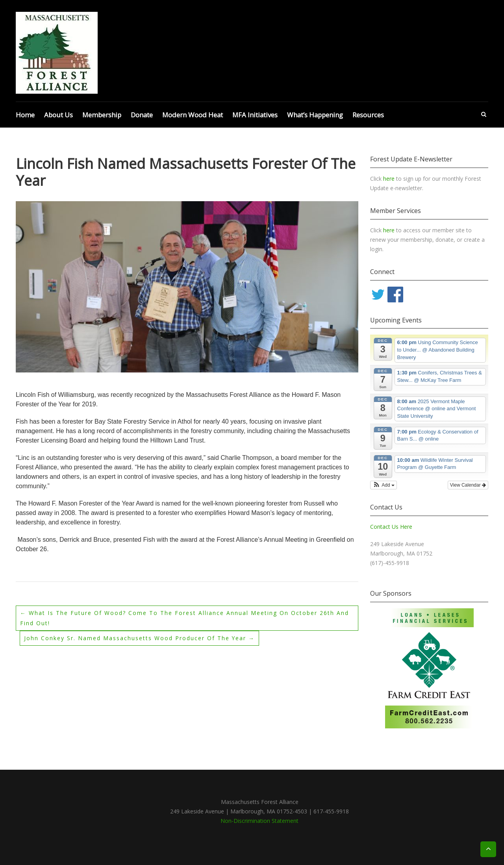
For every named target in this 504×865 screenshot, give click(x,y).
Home (25, 115)
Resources (368, 115)
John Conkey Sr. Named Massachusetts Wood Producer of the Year (140, 638)
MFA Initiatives (255, 115)
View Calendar (468, 485)
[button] (384, 485)
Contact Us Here (391, 527)
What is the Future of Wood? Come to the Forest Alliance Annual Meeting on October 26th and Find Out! (184, 618)
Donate (142, 115)
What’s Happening (315, 115)
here (390, 179)
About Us (58, 115)
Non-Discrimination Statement (259, 821)
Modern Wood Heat (193, 115)
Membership (102, 115)
